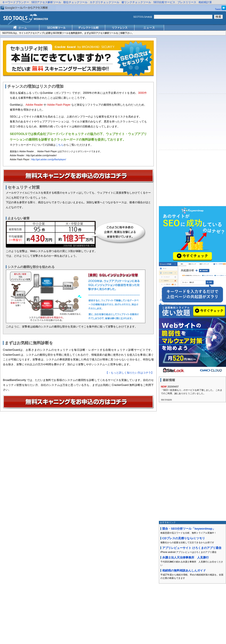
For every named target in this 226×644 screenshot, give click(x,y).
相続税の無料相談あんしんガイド (184, 570)
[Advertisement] (192, 66)
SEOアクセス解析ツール (46, 2)
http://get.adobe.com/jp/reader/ (41, 155)
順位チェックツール (75, 2)
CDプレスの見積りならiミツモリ (184, 538)
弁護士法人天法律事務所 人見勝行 (185, 557)
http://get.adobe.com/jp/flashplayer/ (49, 159)
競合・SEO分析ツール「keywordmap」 (189, 529)
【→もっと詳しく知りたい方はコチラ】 (130, 373)
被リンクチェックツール (136, 2)
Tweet (218, 9)
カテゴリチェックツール (104, 2)
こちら (60, 145)
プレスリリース (187, 2)
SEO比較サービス (164, 2)
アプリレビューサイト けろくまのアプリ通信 (192, 548)
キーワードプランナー (16, 2)
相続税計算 (205, 2)
